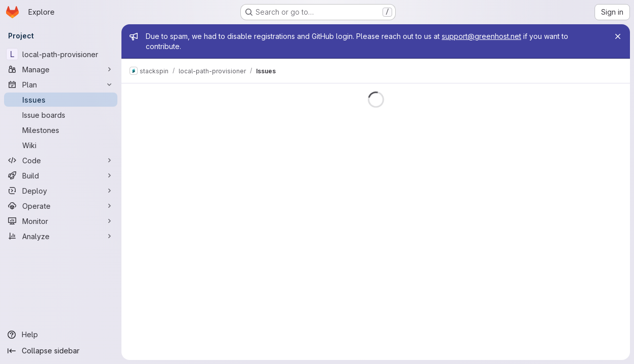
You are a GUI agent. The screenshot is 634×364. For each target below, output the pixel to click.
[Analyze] (61, 236)
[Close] (618, 36)
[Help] (61, 335)
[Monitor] (61, 221)
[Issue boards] (61, 115)
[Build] (61, 175)
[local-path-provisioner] (61, 54)
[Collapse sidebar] (61, 351)
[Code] (61, 160)
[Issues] (61, 100)
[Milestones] (61, 130)
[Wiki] (61, 145)
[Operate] (61, 206)
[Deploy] (61, 191)
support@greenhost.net (481, 36)
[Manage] (61, 69)
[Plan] (61, 84)
